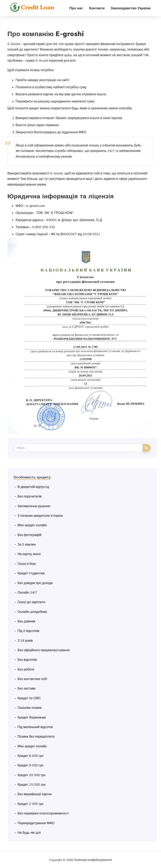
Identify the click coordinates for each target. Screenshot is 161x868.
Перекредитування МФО (36, 823)
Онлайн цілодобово (32, 612)
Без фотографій (30, 535)
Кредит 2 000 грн (31, 804)
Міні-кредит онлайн (32, 525)
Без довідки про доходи (35, 583)
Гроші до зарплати (31, 602)
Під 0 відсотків (29, 631)
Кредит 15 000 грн (32, 784)
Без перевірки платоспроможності (43, 813)
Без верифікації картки (35, 794)
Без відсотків (27, 660)
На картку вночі (29, 554)
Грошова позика (30, 708)
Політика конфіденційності (93, 860)
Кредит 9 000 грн (31, 765)
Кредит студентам (31, 573)
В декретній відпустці (33, 487)
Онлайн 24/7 (27, 592)
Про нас (76, 8)
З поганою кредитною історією (40, 516)
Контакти (97, 8)
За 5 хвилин (27, 544)
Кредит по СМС (29, 698)
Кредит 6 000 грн (31, 756)
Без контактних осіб (32, 679)
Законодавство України (131, 8)
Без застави (27, 688)
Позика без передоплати (36, 736)
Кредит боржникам (32, 717)
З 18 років (25, 640)
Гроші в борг (27, 564)
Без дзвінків (26, 621)
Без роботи (26, 669)
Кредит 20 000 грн (32, 775)
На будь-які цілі (29, 833)
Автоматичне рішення (34, 506)
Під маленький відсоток (35, 727)
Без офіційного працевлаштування (44, 650)
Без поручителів (30, 496)
